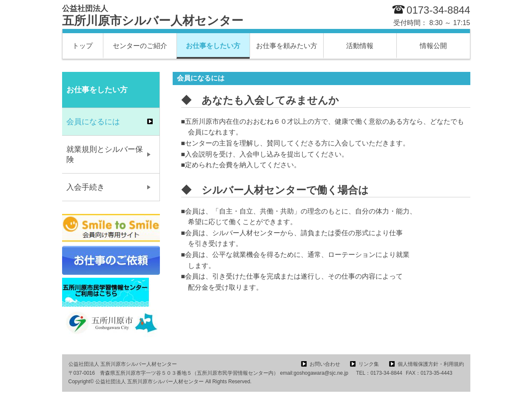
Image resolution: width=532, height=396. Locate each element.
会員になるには (93, 122)
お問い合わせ (325, 364)
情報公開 (433, 46)
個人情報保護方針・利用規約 (431, 364)
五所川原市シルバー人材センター (153, 16)
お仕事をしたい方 (213, 46)
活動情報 (360, 46)
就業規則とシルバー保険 (105, 154)
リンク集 (369, 364)
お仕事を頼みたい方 (287, 46)
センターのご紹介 (140, 46)
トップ (83, 46)
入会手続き (85, 187)
